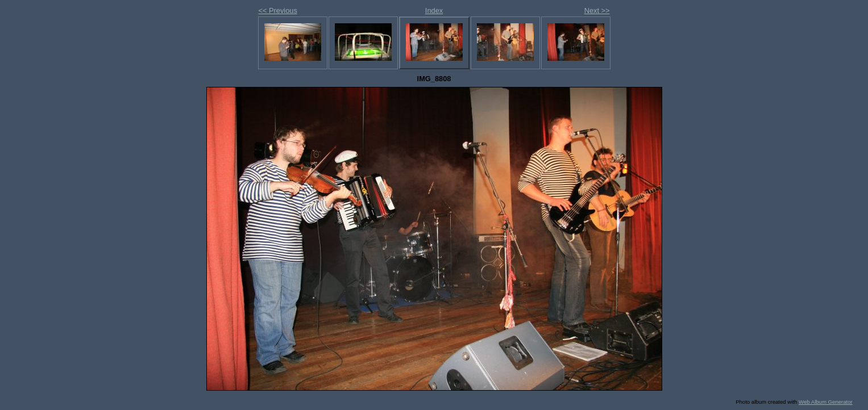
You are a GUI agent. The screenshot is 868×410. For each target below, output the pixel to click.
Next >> (597, 11)
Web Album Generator (826, 402)
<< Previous (278, 11)
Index (434, 11)
